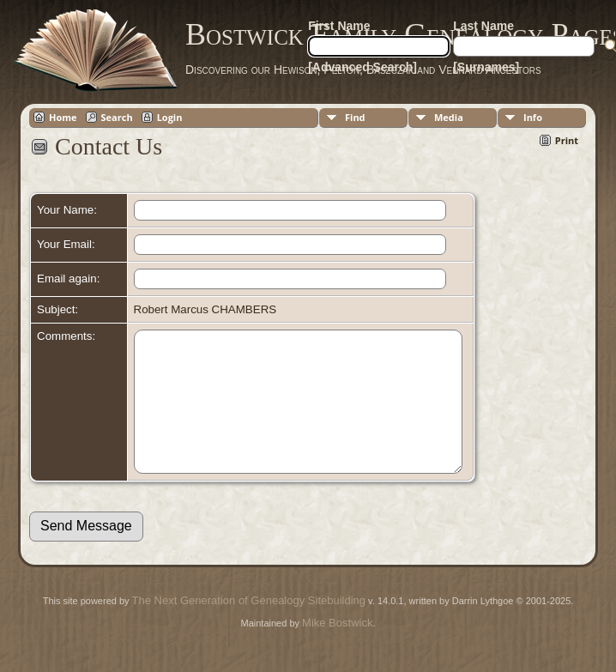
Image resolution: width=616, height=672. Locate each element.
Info (533, 117)
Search (117, 117)
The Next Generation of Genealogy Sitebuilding (249, 626)
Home (63, 117)
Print (567, 140)
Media (449, 117)
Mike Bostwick (337, 648)
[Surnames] (486, 67)
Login (170, 117)
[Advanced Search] (362, 67)
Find (355, 117)
